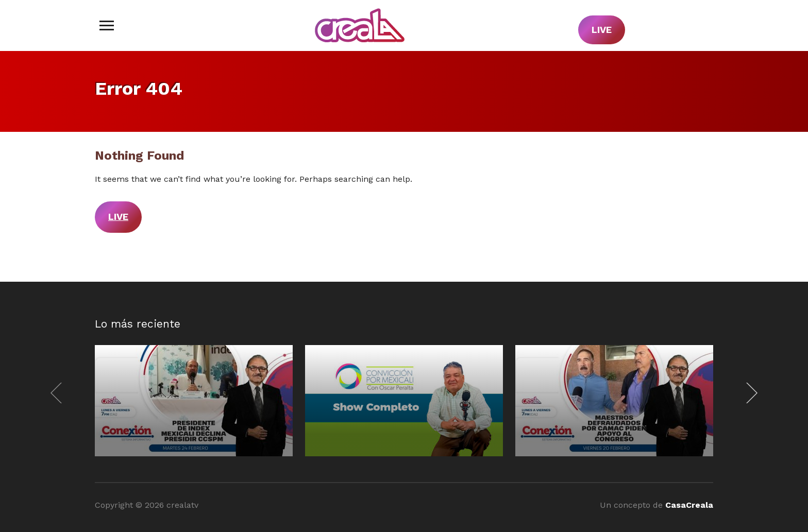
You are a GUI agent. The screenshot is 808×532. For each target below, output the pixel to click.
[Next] (749, 393)
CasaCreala (689, 505)
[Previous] (59, 393)
